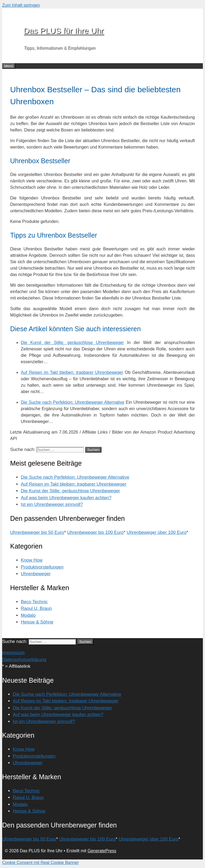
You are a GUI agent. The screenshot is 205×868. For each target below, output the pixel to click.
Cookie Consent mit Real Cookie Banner (40, 863)
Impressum (13, 653)
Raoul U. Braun (36, 608)
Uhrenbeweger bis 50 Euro (37, 532)
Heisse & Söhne (37, 622)
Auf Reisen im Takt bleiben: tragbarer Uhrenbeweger (74, 484)
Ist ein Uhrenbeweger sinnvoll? (52, 504)
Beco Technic (34, 602)
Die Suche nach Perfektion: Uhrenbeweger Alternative (75, 477)
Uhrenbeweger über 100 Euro (157, 532)
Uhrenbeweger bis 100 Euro (96, 532)
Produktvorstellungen (42, 567)
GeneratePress (102, 851)
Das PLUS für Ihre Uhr (64, 31)
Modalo (28, 615)
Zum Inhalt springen (21, 5)
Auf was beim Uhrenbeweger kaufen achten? (66, 498)
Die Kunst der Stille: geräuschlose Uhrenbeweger (70, 491)
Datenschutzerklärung (24, 660)
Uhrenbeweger (36, 574)
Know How (32, 560)
